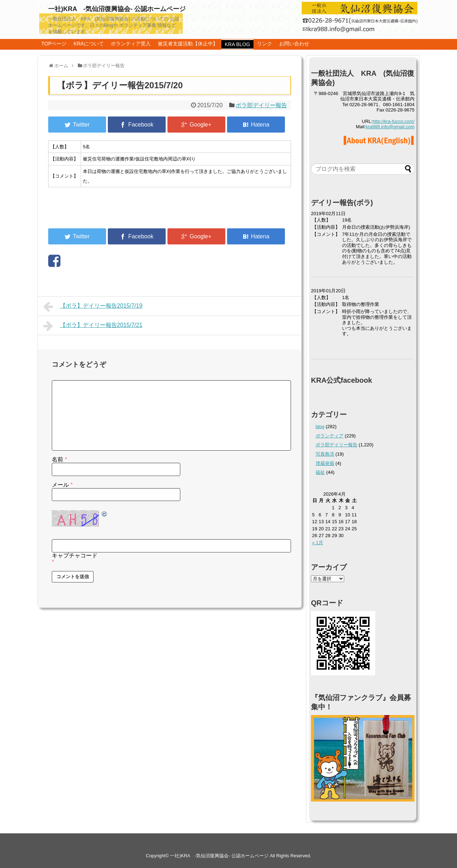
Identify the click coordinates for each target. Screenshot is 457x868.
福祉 (320, 472)
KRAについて (89, 44)
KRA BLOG (238, 44)
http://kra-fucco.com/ (393, 121)
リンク (265, 44)
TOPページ (54, 44)
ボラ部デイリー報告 (261, 105)
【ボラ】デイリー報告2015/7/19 (93, 307)
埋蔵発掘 (325, 463)
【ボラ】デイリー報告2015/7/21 (93, 326)
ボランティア (330, 436)
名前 (59, 459)
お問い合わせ (294, 44)
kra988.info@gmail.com (390, 127)
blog (320, 426)
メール (62, 485)
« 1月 (318, 543)
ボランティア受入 (131, 44)
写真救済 (325, 454)
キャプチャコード (75, 555)
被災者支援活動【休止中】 (188, 44)
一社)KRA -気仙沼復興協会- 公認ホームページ (117, 9)
